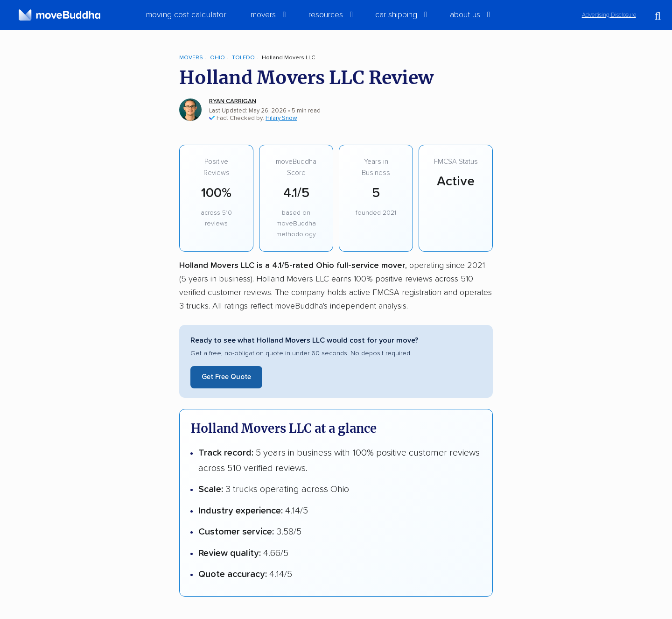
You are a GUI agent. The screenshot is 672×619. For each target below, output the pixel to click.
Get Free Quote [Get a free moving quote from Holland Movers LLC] (226, 377)
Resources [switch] (326, 15)
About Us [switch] (465, 15)
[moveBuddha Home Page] (59, 15)
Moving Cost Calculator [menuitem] (186, 15)
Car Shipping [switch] (396, 15)
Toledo (243, 58)
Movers (191, 58)
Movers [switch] (263, 15)
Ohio (217, 58)
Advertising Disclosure (609, 15)
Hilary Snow (281, 118)
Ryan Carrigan (233, 102)
